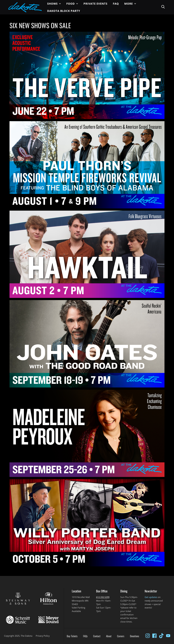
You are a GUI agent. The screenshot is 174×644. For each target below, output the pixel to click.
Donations (135, 636)
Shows (54, 4)
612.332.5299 (103, 597)
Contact (97, 636)
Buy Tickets (72, 636)
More (130, 4)
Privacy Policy (43, 636)
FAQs (85, 636)
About (109, 636)
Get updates (151, 597)
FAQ (116, 4)
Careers (121, 636)
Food (72, 4)
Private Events (95, 4)
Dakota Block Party (64, 11)
